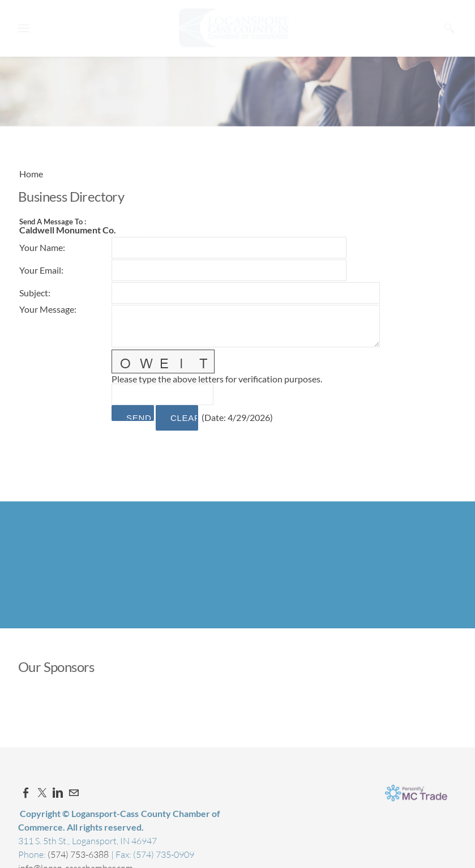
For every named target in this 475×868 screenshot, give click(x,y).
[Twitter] (42, 793)
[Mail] (74, 793)
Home (31, 174)
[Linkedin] (58, 793)
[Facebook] (26, 793)
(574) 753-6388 (79, 854)
